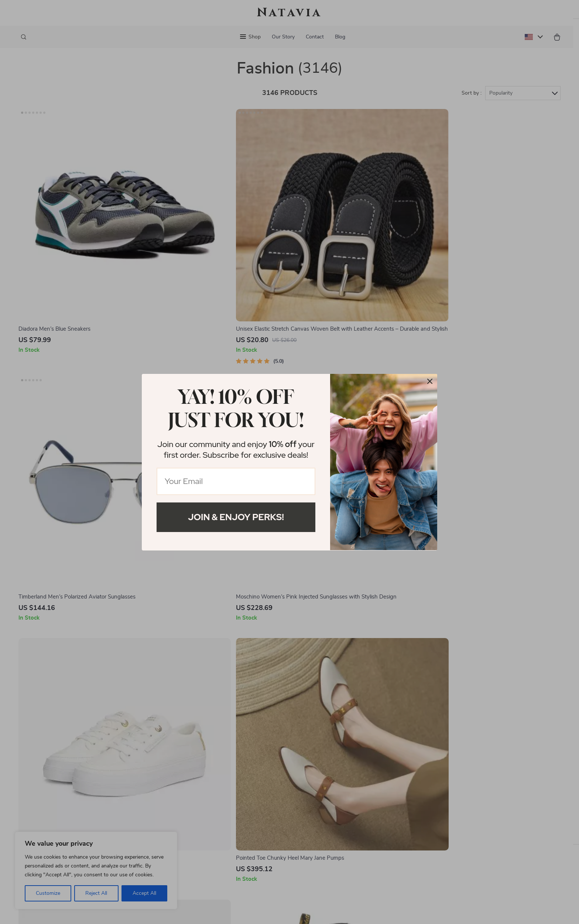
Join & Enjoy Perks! (236, 517)
